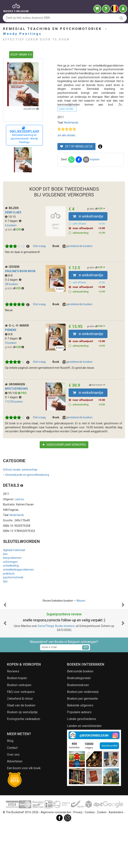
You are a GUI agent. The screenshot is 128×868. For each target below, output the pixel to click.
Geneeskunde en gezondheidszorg (26, 491)
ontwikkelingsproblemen (18, 585)
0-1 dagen (13, 413)
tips (5, 597)
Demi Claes (13, 228)
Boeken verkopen (19, 740)
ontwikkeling (11, 581)
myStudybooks (16, 404)
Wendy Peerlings (22, 34)
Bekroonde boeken (80, 727)
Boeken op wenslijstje (22, 768)
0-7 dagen (13, 237)
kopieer (95, 182)
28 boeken (12, 300)
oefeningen (10, 577)
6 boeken (11, 241)
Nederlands (71, 145)
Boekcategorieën (79, 734)
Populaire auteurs (79, 768)
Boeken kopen (17, 734)
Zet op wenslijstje (76, 169)
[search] (121, 18)
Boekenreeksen (78, 740)
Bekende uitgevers (80, 761)
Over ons (13, 810)
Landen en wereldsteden (84, 781)
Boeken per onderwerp (83, 747)
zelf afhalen (89, 239)
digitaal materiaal (14, 566)
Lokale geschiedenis (82, 774)
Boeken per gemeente (82, 754)
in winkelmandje (88, 232)
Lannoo (19, 515)
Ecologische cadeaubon (24, 774)
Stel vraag (39, 262)
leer (5, 570)
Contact (12, 803)
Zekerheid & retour (20, 754)
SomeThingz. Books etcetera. (56, 682)
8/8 (9, 291)
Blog (10, 796)
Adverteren (15, 817)
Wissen (81, 616)
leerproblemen (12, 574)
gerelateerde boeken (78, 262)
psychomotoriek (13, 593)
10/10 (10, 232)
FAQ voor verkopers (21, 747)
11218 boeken (14, 417)
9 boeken (11, 358)
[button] (5, 640)
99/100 (11, 409)
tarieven (97, 401)
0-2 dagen (13, 295)
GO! (86, 703)
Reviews (13, 727)
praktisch (9, 589)
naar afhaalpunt (89, 244)
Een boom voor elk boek (24, 824)
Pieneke (11, 345)
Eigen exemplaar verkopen (64, 460)
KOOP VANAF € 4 (21, 55)
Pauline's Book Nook (20, 287)
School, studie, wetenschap (20, 485)
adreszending (89, 248)
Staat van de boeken (21, 761)
